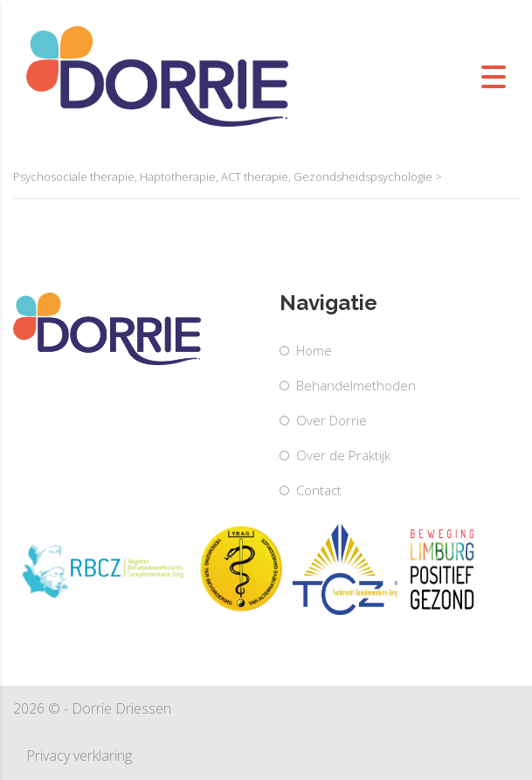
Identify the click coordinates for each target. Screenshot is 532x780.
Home (314, 350)
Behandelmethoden (356, 385)
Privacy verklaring (79, 756)
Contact (319, 490)
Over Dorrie (332, 420)
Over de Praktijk (343, 455)
